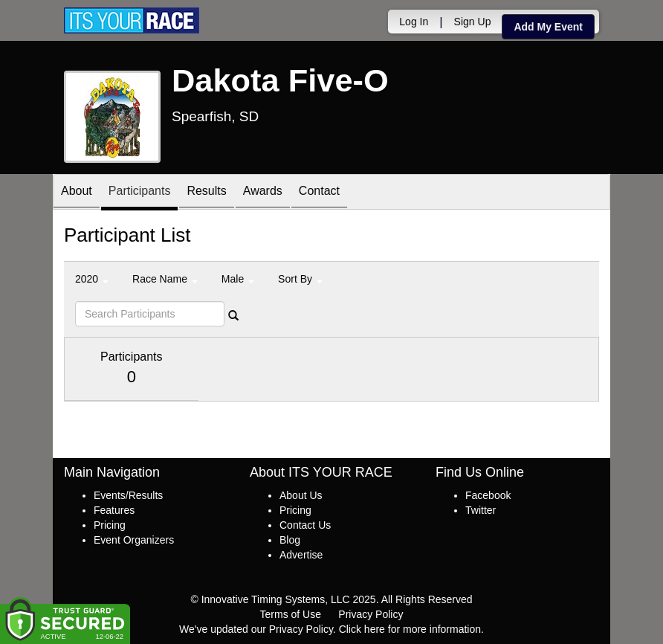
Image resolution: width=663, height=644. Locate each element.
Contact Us (305, 525)
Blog (290, 540)
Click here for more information (410, 629)
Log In (414, 22)
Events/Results (128, 495)
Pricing (110, 525)
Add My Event (548, 27)
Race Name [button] (165, 279)
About (77, 193)
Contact (319, 193)
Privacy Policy (371, 614)
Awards (263, 193)
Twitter (481, 510)
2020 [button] (92, 279)
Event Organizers (134, 540)
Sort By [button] (300, 279)
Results (206, 193)
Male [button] (238, 279)
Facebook (488, 495)
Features (114, 510)
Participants (140, 193)
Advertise (301, 555)
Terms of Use (291, 614)
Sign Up (473, 22)
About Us (301, 495)
